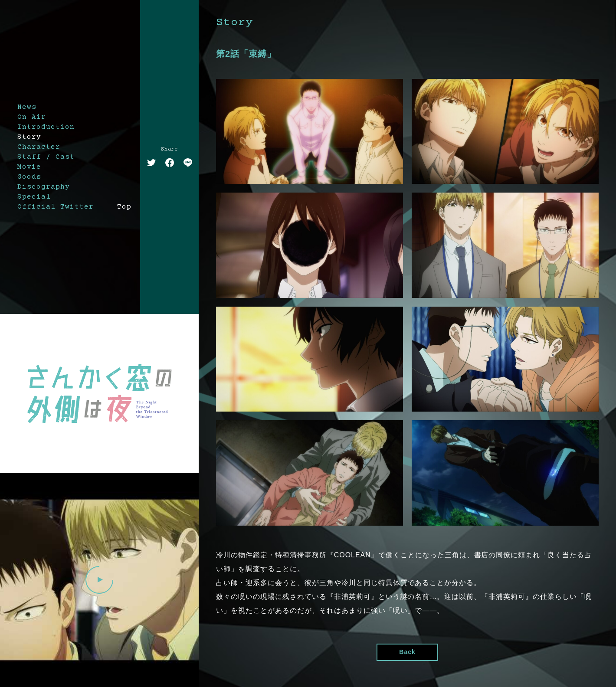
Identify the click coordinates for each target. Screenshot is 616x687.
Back (407, 652)
